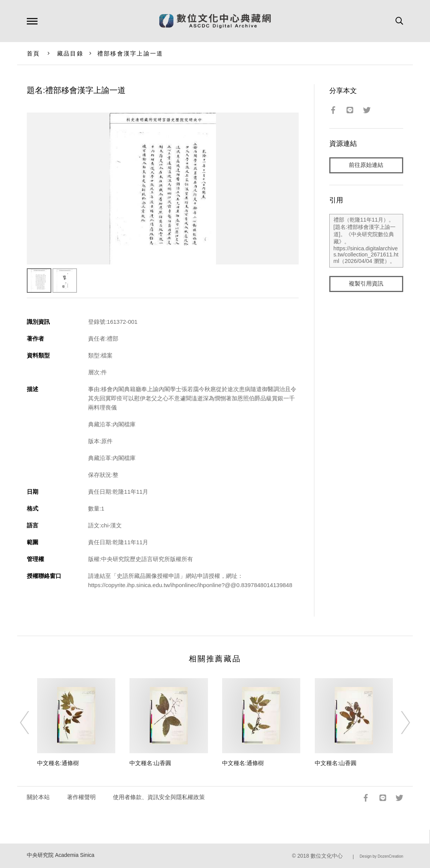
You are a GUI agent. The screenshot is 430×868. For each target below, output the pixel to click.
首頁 (34, 53)
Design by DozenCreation (381, 856)
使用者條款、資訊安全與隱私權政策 (159, 797)
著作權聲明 (81, 797)
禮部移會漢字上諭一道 (130, 53)
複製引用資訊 (366, 284)
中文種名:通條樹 (58, 763)
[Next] (399, 723)
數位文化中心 (327, 856)
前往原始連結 (366, 165)
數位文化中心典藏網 (215, 21)
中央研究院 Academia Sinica (61, 855)
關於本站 (38, 797)
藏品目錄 (70, 53)
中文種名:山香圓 (150, 763)
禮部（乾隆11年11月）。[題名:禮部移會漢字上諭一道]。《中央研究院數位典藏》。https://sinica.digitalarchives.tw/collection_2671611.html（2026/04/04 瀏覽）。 (366, 241)
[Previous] (31, 723)
